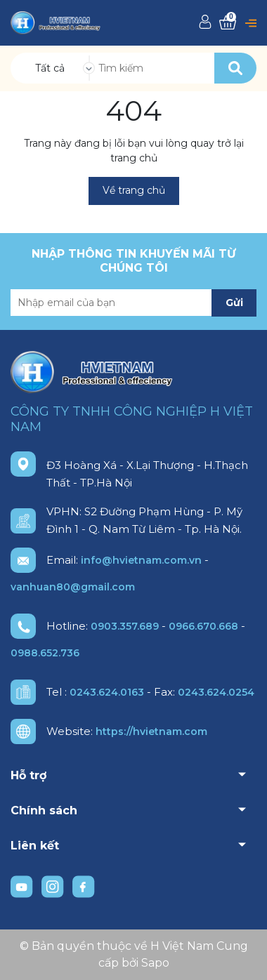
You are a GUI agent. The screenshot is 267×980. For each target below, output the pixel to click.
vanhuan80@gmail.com (73, 587)
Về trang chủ (134, 190)
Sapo (155, 963)
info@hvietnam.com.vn (141, 560)
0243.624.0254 (216, 692)
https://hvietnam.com (151, 731)
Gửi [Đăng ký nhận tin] (234, 303)
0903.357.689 (125, 626)
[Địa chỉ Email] (133, 303)
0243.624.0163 (107, 692)
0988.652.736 (45, 653)
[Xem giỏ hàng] (228, 23)
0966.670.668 (203, 626)
